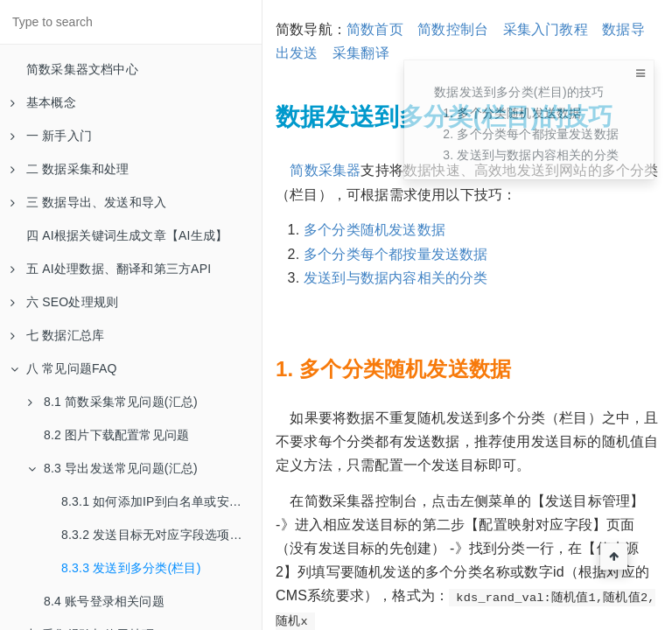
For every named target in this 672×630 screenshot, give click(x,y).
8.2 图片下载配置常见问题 (116, 435)
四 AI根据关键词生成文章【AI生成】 (127, 235)
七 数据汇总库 (57, 335)
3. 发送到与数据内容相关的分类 (531, 155)
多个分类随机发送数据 (374, 230)
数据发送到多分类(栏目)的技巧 (519, 92)
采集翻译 (361, 53)
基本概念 (43, 102)
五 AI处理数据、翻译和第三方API (111, 269)
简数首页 (375, 29)
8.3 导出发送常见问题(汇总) (113, 468)
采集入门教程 (546, 29)
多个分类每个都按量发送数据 (396, 254)
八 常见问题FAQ (64, 368)
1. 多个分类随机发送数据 (512, 113)
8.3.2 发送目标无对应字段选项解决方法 (161, 535)
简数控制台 (453, 29)
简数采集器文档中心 (82, 69)
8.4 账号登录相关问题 (104, 601)
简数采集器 (325, 170)
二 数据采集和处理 (70, 169)
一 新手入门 (51, 136)
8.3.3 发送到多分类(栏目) (131, 568)
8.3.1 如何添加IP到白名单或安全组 (157, 501)
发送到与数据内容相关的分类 (396, 278)
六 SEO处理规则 (64, 302)
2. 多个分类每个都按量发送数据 (531, 134)
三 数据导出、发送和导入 (88, 202)
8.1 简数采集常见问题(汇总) (113, 402)
